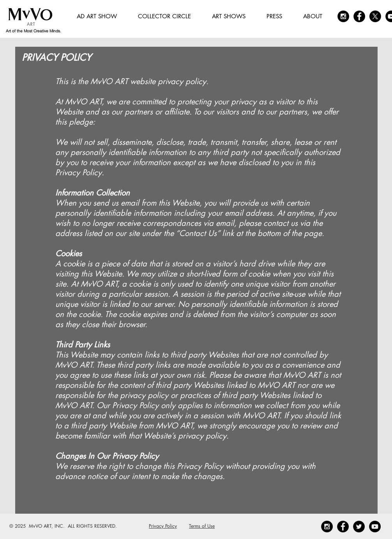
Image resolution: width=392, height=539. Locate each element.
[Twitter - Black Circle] (359, 527)
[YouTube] (375, 527)
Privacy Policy (163, 526)
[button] (164, 16)
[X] (375, 16)
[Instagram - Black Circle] (343, 16)
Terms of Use (202, 526)
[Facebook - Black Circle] (359, 16)
